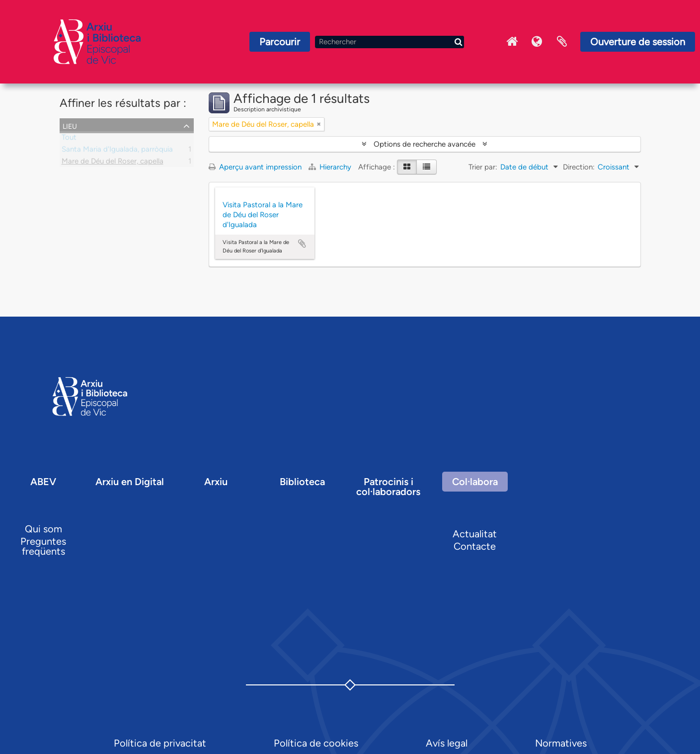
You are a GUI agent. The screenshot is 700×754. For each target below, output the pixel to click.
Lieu (70, 125)
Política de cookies (316, 743)
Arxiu (216, 482)
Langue (537, 42)
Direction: (579, 167)
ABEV (43, 482)
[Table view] (427, 167)
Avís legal (447, 743)
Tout (69, 139)
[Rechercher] (389, 42)
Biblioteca (302, 482)
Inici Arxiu (512, 42)
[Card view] (407, 167)
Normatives (561, 743)
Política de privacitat (160, 743)
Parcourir (280, 42)
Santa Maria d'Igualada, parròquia (117, 151)
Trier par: (483, 167)
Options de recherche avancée (425, 144)
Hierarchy (331, 167)
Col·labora (475, 482)
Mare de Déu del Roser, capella (113, 163)
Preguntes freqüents (43, 546)
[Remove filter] (319, 124)
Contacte (475, 546)
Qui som (43, 529)
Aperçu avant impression (255, 167)
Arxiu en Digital (130, 482)
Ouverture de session (638, 42)
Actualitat (475, 534)
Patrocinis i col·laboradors (388, 487)
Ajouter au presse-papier (302, 244)
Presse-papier (562, 42)
